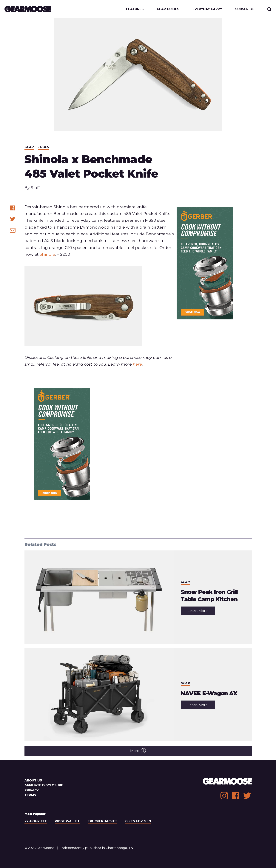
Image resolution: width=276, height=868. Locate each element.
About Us (33, 780)
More (138, 751)
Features (135, 9)
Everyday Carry (207, 9)
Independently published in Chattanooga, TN (97, 848)
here (137, 364)
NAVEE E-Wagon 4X (209, 693)
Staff (35, 187)
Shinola (47, 254)
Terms (30, 795)
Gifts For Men (138, 821)
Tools (43, 147)
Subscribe (245, 9)
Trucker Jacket (102, 821)
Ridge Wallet (67, 821)
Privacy (32, 790)
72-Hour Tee (36, 821)
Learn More (201, 612)
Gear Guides (168, 9)
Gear (29, 147)
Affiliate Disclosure (44, 785)
